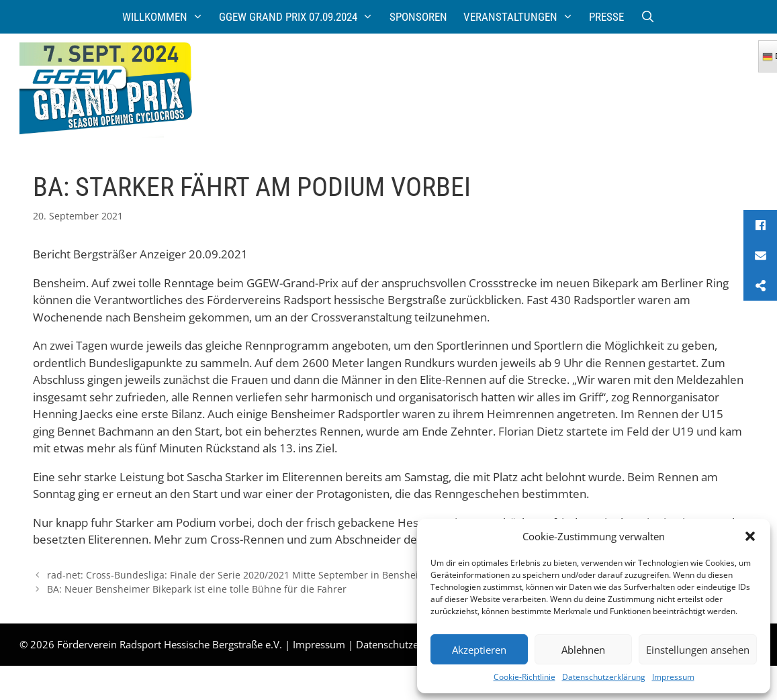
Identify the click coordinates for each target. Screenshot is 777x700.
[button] (750, 536)
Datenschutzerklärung (604, 677)
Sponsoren (418, 17)
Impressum (673, 677)
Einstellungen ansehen (698, 650)
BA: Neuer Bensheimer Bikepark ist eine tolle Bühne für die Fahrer (197, 589)
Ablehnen (583, 650)
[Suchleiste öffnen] (647, 17)
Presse (606, 17)
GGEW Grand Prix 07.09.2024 (300, 17)
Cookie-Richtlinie (524, 677)
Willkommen (167, 17)
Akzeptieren (479, 650)
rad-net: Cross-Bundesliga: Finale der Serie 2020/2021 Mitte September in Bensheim (237, 575)
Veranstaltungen (522, 17)
